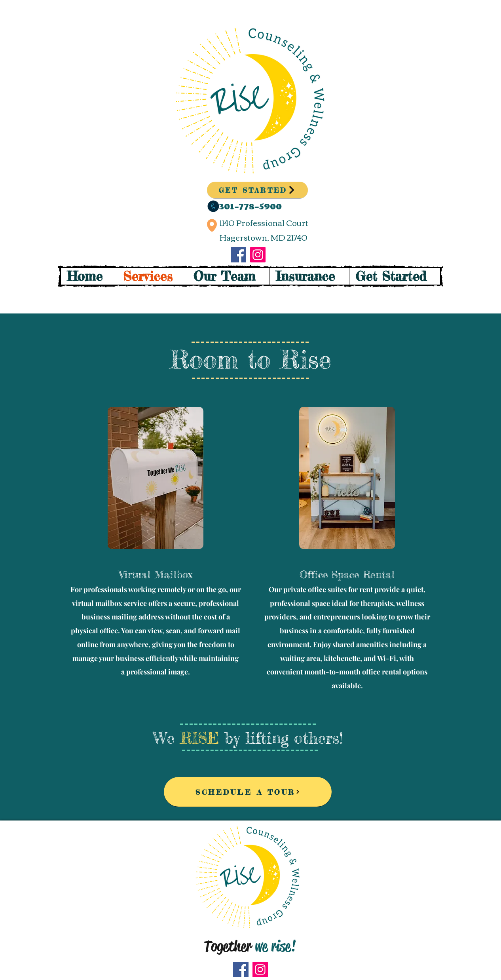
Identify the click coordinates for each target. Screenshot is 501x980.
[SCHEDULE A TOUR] (248, 792)
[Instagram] (258, 255)
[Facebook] (238, 255)
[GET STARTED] (257, 190)
